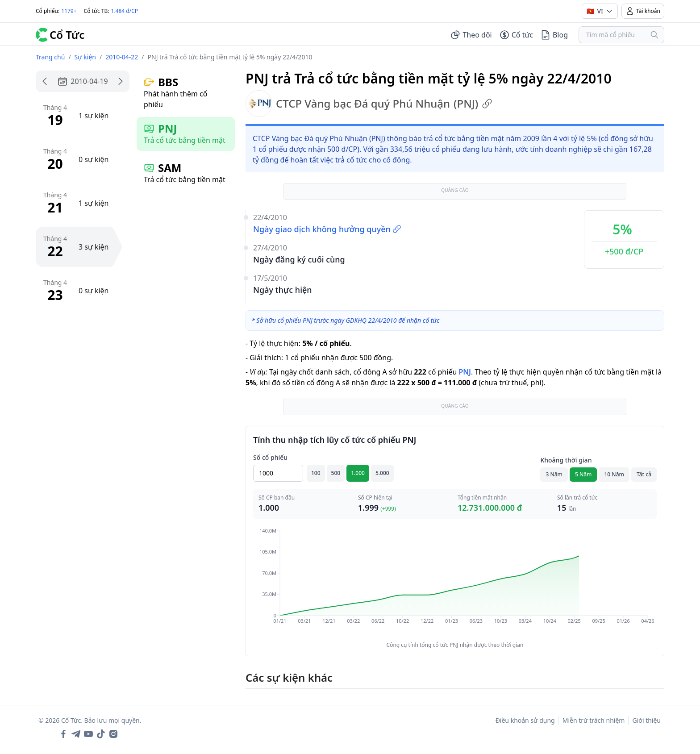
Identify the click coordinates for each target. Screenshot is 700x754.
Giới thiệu (646, 720)
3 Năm (554, 474)
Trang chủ (50, 57)
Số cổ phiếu (270, 457)
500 (336, 473)
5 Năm (583, 474)
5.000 (382, 473)
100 (316, 473)
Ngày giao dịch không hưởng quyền (327, 229)
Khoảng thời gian (566, 460)
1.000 (358, 473)
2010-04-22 (122, 57)
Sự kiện (85, 57)
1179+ (69, 11)
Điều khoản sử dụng (525, 720)
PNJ (465, 372)
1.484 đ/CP (125, 11)
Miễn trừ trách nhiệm (594, 720)
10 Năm (614, 474)
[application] (455, 582)
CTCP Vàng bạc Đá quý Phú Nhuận (369, 104)
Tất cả (644, 474)
